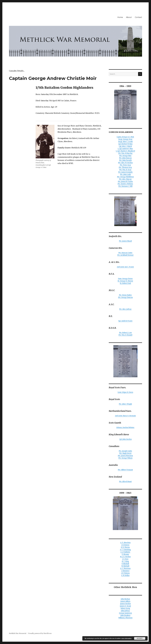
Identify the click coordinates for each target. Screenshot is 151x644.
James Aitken (125, 601)
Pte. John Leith (125, 174)
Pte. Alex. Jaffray (125, 309)
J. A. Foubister (125, 552)
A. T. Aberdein (125, 543)
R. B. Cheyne (125, 547)
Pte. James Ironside (125, 172)
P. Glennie (125, 554)
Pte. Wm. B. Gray (125, 170)
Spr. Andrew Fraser (125, 321)
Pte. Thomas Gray (125, 167)
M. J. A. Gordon (125, 557)
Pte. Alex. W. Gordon (125, 163)
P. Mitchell (125, 564)
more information (126, 638)
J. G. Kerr (125, 559)
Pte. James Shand (125, 241)
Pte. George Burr (125, 156)
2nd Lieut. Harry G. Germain (125, 416)
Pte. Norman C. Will (125, 186)
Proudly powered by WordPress (40, 633)
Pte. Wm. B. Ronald (125, 335)
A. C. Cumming (125, 550)
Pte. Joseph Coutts (125, 451)
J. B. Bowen (125, 545)
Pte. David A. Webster (125, 184)
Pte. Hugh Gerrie (125, 453)
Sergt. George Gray (125, 139)
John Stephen (125, 615)
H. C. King (125, 561)
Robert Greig (125, 608)
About (129, 17)
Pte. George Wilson (125, 458)
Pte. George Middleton (125, 177)
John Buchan (125, 599)
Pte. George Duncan (125, 297)
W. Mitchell (125, 566)
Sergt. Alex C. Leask (125, 142)
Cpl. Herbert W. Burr (125, 144)
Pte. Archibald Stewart (125, 255)
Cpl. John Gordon (125, 439)
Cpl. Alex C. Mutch (125, 146)
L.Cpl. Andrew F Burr (125, 149)
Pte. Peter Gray (125, 165)
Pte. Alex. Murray (125, 179)
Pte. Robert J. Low (125, 333)
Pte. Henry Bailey (125, 295)
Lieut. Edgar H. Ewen (125, 392)
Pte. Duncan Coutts (125, 253)
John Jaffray (125, 611)
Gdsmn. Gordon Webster (125, 427)
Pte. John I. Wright (125, 404)
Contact (138, 17)
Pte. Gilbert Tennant (125, 470)
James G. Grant (125, 606)
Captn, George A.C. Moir (125, 137)
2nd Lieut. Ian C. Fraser (125, 267)
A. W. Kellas (125, 575)
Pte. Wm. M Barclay (125, 153)
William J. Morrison (125, 618)
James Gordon (125, 604)
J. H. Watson (125, 573)
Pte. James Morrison (125, 456)
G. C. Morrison (125, 568)
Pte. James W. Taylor (125, 181)
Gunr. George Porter (125, 279)
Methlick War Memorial (18, 633)
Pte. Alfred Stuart (125, 482)
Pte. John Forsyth (125, 160)
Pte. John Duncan (125, 158)
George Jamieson (125, 613)
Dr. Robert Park (125, 283)
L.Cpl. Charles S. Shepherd (125, 151)
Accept (140, 638)
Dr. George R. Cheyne (125, 281)
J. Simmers (125, 571)
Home (120, 17)
